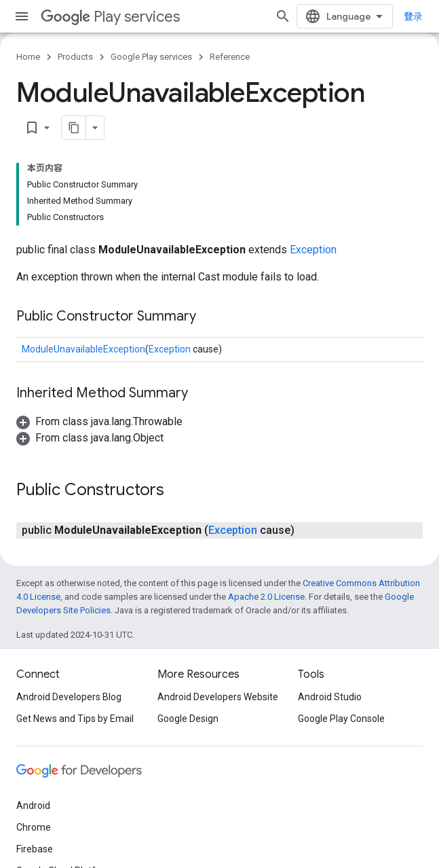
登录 (413, 16)
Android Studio (330, 697)
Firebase (35, 849)
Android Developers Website (218, 697)
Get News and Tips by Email (75, 719)
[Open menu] (22, 16)
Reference (230, 57)
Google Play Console (341, 719)
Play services (110, 17)
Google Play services (151, 57)
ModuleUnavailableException (83, 349)
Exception (313, 250)
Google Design (188, 719)
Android (33, 806)
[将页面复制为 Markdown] (74, 128)
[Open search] (283, 16)
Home (28, 57)
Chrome (34, 827)
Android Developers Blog (69, 697)
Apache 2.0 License (266, 597)
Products (75, 57)
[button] (99, 421)
